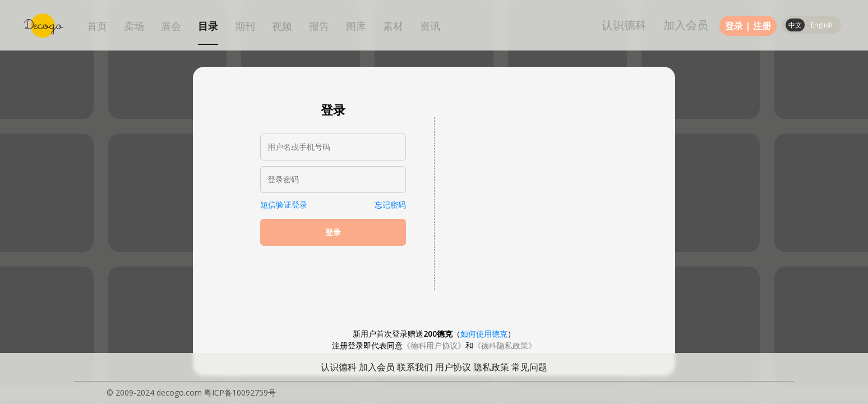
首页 (97, 26)
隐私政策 (491, 367)
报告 (319, 26)
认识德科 (624, 25)
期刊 (245, 26)
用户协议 (453, 367)
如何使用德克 (484, 334)
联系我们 (415, 367)
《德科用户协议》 (434, 345)
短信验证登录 (284, 205)
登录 (734, 26)
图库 (356, 26)
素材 (393, 26)
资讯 (430, 26)
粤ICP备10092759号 (240, 392)
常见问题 (529, 367)
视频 (282, 26)
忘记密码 (390, 205)
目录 (208, 26)
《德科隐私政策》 (505, 345)
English (822, 25)
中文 (795, 25)
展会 (171, 26)
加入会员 (686, 25)
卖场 (134, 26)
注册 (762, 26)
